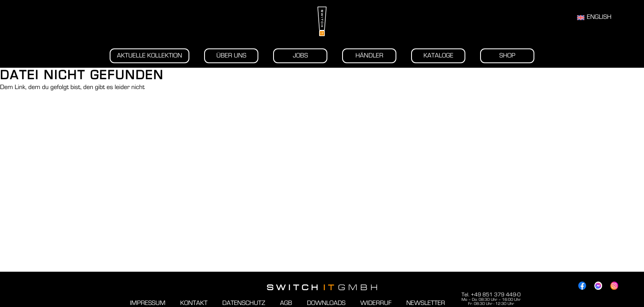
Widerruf (376, 303)
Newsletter (425, 303)
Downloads (326, 303)
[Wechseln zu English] (594, 18)
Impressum (147, 303)
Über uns (231, 56)
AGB (286, 303)
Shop (507, 56)
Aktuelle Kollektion (150, 56)
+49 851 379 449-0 (496, 295)
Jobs (300, 56)
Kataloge (438, 56)
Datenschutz (244, 303)
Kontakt (194, 303)
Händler (369, 56)
